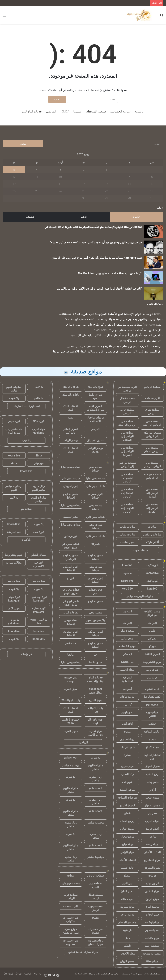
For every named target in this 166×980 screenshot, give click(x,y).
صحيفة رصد (152, 946)
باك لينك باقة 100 (95, 710)
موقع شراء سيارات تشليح (71, 931)
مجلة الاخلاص (127, 954)
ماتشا (71, 655)
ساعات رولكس (152, 535)
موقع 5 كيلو (127, 631)
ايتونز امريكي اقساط (71, 569)
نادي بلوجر (127, 712)
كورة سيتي (14, 421)
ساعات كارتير (127, 527)
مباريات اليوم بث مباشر (140, 596)
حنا (95, 655)
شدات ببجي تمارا (71, 467)
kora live (39, 631)
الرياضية (83, 742)
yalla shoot (71, 758)
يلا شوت (127, 573)
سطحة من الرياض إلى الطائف (127, 436)
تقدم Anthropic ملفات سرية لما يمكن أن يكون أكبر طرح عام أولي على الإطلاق (97, 258)
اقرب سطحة (152, 398)
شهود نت (127, 782)
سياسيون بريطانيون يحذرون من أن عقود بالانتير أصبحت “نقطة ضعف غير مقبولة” (96, 242)
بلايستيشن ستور (95, 620)
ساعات (152, 527)
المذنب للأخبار (152, 852)
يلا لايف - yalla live (39, 622)
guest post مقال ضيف (95, 691)
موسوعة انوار (152, 805)
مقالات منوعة (14, 563)
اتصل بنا (78, 112)
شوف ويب (152, 670)
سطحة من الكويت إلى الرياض (127, 508)
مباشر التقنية (127, 790)
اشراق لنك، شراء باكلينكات (95, 408)
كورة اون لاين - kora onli (39, 599)
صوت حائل (127, 899)
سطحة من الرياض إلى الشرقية (127, 451)
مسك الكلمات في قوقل (152, 613)
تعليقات (30, 217)
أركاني (152, 790)
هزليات (152, 876)
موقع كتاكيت (152, 938)
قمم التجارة (152, 915)
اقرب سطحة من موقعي (127, 389)
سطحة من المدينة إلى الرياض (127, 493)
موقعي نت (152, 844)
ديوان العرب (152, 821)
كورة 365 (39, 421)
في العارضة (14, 532)
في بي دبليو (152, 883)
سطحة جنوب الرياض (95, 908)
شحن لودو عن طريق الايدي (71, 603)
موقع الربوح (152, 899)
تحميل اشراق (152, 766)
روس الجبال (127, 821)
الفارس (152, 837)
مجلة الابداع (152, 747)
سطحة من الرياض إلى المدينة (152, 493)
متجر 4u (95, 544)
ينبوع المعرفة (152, 868)
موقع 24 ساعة (127, 646)
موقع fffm (152, 961)
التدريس (95, 429)
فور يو (71, 578)
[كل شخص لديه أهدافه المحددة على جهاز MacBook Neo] (154, 278)
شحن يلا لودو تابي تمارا (71, 557)
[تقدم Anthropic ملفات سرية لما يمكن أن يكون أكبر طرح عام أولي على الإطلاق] (154, 262)
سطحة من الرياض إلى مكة (127, 423)
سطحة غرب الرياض (127, 412)
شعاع (127, 813)
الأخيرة (137, 217)
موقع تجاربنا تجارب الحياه (95, 733)
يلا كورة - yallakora (14, 622)
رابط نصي (52, 112)
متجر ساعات (127, 542)
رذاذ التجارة (127, 774)
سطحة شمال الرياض (127, 400)
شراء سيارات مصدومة (71, 942)
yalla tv (39, 398)
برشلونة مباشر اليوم (14, 488)
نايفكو (127, 946)
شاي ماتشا (95, 662)
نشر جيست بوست (71, 679)
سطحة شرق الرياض (152, 412)
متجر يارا (152, 813)
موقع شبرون (127, 907)
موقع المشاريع (152, 860)
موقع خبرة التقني (152, 714)
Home (37, 974)
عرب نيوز (152, 678)
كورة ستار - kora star (39, 610)
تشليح (95, 918)
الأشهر (84, 217)
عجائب (152, 724)
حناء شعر (71, 643)
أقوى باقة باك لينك (95, 721)
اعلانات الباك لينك (71, 408)
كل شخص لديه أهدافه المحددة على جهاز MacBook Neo (110, 273)
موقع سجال (127, 837)
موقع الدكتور (152, 891)
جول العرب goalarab (39, 431)
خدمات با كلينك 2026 (71, 721)
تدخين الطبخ (127, 891)
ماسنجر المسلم (127, 922)
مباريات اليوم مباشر (95, 767)
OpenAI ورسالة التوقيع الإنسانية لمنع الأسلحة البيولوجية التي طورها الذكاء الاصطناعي (93, 227)
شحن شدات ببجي (95, 591)
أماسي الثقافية (152, 732)
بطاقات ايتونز (71, 613)
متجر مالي (127, 639)
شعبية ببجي (95, 613)
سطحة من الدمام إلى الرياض (127, 478)
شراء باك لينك (95, 387)
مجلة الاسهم (127, 670)
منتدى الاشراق (95, 440)
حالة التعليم (127, 868)
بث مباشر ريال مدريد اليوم (14, 431)
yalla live (26, 509)
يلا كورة (26, 540)
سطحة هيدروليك (71, 883)
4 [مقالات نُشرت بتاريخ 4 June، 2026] (37, 170)
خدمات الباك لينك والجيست (95, 679)
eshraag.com (81, 974)
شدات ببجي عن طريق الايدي (71, 546)
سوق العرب (71, 689)
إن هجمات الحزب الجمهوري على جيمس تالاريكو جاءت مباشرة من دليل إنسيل (114, 346)
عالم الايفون (152, 689)
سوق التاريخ (95, 700)
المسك (127, 876)
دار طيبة (127, 930)
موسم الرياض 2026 (95, 450)
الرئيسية (139, 112)
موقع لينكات (152, 922)
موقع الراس (127, 852)
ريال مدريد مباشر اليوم (39, 488)
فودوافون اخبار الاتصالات (95, 419)
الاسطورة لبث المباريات (26, 406)
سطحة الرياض (152, 387)
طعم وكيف (152, 782)
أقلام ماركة (152, 542)
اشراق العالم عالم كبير (71, 431)
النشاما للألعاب (127, 860)
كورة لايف (152, 565)
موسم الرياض (71, 440)
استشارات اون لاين (152, 757)
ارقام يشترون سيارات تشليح (95, 942)
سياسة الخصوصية (120, 112)
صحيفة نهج (152, 705)
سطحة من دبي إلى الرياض (127, 465)
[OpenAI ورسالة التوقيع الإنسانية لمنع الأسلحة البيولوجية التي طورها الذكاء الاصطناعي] (154, 232)
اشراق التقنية (152, 654)
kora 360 (127, 589)
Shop (18, 974)
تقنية (71, 418)
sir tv (14, 463)
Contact (8, 974)
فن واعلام (26, 654)
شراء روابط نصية (95, 397)
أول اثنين (127, 883)
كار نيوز (127, 705)
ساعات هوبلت (140, 550)
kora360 (127, 565)
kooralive (14, 631)
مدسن (152, 739)
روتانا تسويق (127, 739)
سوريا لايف (14, 608)
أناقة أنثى (127, 724)
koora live (127, 581)
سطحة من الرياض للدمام (152, 450)
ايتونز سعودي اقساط (95, 496)
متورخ (127, 732)
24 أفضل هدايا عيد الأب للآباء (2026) (140, 341)
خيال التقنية (127, 662)
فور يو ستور (71, 536)
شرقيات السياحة (127, 798)
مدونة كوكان (127, 697)
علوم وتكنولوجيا (14, 555)
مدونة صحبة (152, 798)
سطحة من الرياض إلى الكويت (152, 508)
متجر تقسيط (71, 517)
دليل (127, 938)
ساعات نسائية (127, 535)
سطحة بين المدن (95, 885)
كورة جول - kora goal (14, 599)
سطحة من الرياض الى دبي (152, 465)
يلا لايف (39, 387)
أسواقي (127, 689)
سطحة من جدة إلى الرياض (152, 476)
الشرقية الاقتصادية (127, 679)
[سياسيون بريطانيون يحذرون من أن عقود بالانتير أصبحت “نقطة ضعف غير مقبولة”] (154, 247)
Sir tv (39, 456)
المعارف (127, 755)
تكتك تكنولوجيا (152, 697)
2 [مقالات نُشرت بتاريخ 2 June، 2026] (84, 170)
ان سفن (127, 654)
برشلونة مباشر (71, 765)
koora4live (152, 573)
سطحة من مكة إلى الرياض (152, 434)
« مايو (160, 208)
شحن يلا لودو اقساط (71, 496)
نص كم (152, 639)
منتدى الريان (127, 961)
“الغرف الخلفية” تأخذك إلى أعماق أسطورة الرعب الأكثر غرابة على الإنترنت (99, 289)
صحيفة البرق (152, 907)
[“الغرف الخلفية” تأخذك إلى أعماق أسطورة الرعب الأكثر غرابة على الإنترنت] (154, 293)
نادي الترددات (127, 747)
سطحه (71, 876)
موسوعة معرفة (152, 954)
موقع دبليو (127, 844)
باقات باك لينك (71, 395)
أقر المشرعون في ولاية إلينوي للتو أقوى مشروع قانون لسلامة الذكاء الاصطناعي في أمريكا (107, 351)
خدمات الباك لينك (32, 112)
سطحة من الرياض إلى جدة (152, 423)
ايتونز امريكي (71, 486)
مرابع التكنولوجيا (152, 662)
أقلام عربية (152, 829)
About (27, 974)
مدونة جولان (127, 829)
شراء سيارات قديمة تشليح (83, 952)
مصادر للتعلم (39, 555)
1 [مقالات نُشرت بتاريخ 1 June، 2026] (106, 170)
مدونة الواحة (127, 915)
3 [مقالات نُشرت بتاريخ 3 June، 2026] (60, 170)
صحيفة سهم (152, 930)
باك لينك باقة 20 (71, 700)
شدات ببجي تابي (71, 478)
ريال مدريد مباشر (95, 779)
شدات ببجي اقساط (95, 469)
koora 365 (39, 639)
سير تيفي (39, 463)
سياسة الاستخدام (96, 112)
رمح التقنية (152, 774)
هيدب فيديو (127, 766)
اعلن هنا (127, 611)
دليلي (152, 631)
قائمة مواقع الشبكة (109, 974)
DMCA (65, 112)
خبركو (152, 646)
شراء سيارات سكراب (71, 920)
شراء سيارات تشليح (95, 931)
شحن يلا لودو (95, 601)
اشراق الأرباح (127, 805)
